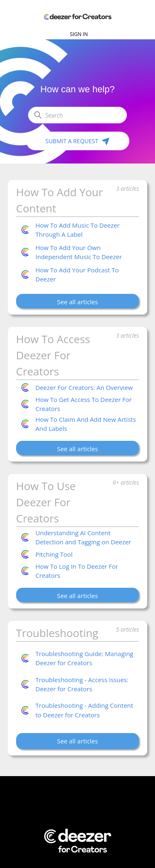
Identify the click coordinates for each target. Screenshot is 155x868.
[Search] (77, 115)
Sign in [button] (79, 34)
